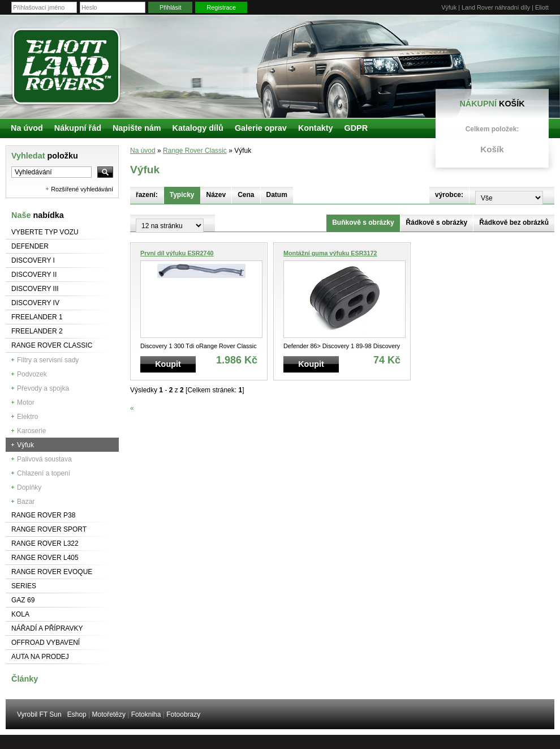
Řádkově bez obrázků (514, 222)
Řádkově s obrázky (437, 222)
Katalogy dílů (198, 128)
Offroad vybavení (46, 643)
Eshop (77, 714)
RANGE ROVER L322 (45, 543)
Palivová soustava (44, 459)
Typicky (182, 195)
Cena (246, 195)
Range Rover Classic (52, 345)
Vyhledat (45, 156)
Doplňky (29, 487)
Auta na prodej (40, 657)
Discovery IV (35, 303)
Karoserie (31, 431)
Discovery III (35, 289)
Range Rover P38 (43, 515)
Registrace (221, 7)
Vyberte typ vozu (45, 232)
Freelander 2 (37, 331)
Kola (20, 614)
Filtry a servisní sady (48, 360)
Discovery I (33, 260)
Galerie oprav (261, 128)
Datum (277, 195)
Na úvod (143, 151)
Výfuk (25, 445)
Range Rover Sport (49, 529)
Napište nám (137, 128)
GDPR (356, 128)
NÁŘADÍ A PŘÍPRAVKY (47, 628)
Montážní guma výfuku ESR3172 (330, 253)
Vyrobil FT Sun (39, 714)
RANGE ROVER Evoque (52, 572)
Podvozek (32, 374)
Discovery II (34, 275)
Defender (30, 246)
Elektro (27, 417)
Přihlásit (170, 7)
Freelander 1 (37, 317)
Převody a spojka (43, 388)
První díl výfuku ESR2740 (177, 253)
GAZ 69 (23, 600)
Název (216, 195)
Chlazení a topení (44, 473)
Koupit (168, 364)
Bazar (26, 502)
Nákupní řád (78, 128)
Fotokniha (146, 714)
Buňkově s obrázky (363, 222)
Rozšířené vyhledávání (82, 189)
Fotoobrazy (183, 714)
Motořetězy (109, 714)
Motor (26, 403)
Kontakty (316, 128)
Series (24, 586)
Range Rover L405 (45, 558)
